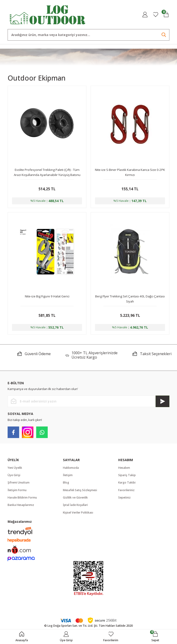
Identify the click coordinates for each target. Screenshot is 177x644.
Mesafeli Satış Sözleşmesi (80, 490)
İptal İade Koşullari (75, 505)
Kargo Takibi (127, 482)
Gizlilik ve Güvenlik (75, 497)
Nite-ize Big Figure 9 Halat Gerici (47, 296)
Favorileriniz (126, 490)
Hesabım (124, 468)
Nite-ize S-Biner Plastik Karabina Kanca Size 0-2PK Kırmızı (130, 172)
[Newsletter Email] (88, 401)
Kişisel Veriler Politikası (78, 512)
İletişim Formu (17, 490)
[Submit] (162, 401)
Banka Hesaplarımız (21, 505)
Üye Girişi (14, 475)
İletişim (68, 475)
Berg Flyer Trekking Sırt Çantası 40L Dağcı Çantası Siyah (130, 299)
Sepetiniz (124, 497)
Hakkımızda (71, 468)
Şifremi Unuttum (19, 482)
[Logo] (47, 14)
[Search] (88, 35)
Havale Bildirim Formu (22, 497)
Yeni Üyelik (15, 468)
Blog (66, 482)
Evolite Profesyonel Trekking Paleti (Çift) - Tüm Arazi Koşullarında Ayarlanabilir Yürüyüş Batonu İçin (47, 172)
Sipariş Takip (127, 475)
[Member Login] (145, 15)
